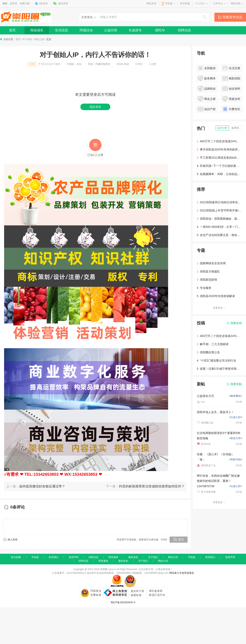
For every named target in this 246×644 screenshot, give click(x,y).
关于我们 (153, 557)
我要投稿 (234, 323)
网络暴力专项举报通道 (182, 573)
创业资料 (231, 89)
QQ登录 (43, 3)
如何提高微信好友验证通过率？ (42, 486)
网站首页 (151, 3)
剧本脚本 (207, 78)
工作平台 (218, 3)
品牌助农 (207, 89)
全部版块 (207, 68)
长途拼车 (135, 30)
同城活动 (86, 30)
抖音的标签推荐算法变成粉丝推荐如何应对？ (152, 486)
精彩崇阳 (231, 78)
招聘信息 (184, 30)
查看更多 (219, 308)
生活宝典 (231, 68)
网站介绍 (173, 557)
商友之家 (39, 39)
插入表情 (13, 540)
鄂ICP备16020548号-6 (123, 602)
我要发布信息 (232, 17)
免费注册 (25, 3)
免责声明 (74, 557)
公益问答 (111, 30)
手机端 (169, 3)
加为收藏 (16, 557)
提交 (181, 539)
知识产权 (207, 109)
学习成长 (27, 39)
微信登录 (63, 3)
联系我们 (54, 557)
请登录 (14, 3)
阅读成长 (37, 30)
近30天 (235, 128)
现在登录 (95, 107)
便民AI (160, 30)
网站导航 (236, 3)
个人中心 (200, 3)
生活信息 (61, 30)
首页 (12, 30)
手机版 (35, 557)
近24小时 (222, 128)
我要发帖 (234, 384)
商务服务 (113, 557)
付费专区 (231, 109)
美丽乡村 (231, 99)
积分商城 (185, 3)
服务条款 (133, 557)
